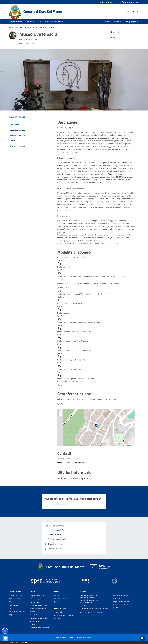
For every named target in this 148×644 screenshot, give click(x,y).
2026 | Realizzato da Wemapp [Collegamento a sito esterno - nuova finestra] (18, 642)
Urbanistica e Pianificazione (38, 608)
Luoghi (36, 27)
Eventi (56, 602)
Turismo (32, 612)
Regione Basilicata (106, 2)
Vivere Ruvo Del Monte (23, 27)
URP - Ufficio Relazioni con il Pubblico (92, 612)
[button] (129, 2)
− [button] (60, 414)
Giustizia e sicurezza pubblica (39, 618)
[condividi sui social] (114, 32)
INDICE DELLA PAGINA (19, 117)
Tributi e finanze (35, 621)
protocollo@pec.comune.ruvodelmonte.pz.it (94, 608)
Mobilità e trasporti (36, 615)
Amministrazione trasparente (64, 615)
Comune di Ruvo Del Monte (43, 12)
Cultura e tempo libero (37, 599)
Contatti (83, 592)
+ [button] (60, 411)
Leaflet (123, 445)
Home (11, 27)
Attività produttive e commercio (40, 605)
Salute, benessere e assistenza (40, 628)
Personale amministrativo (17, 612)
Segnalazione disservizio (121, 602)
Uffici (10, 602)
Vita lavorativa (34, 602)
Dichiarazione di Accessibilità (123, 605)
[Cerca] (137, 12)
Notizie (56, 595)
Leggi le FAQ (117, 598)
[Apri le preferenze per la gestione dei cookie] (6, 638)
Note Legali (72, 637)
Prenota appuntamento (121, 595)
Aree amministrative (15, 595)
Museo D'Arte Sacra (47, 27)
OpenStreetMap (131, 445)
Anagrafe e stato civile (37, 596)
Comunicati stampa (61, 599)
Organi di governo (14, 599)
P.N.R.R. (116, 608)
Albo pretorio (58, 612)
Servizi (32, 592)
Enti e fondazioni (14, 605)
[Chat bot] (142, 638)
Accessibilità (88, 637)
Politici (11, 608)
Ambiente (33, 624)
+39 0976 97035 (85, 605)
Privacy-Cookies (61, 637)
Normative (58, 618)
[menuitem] (106, 22)
